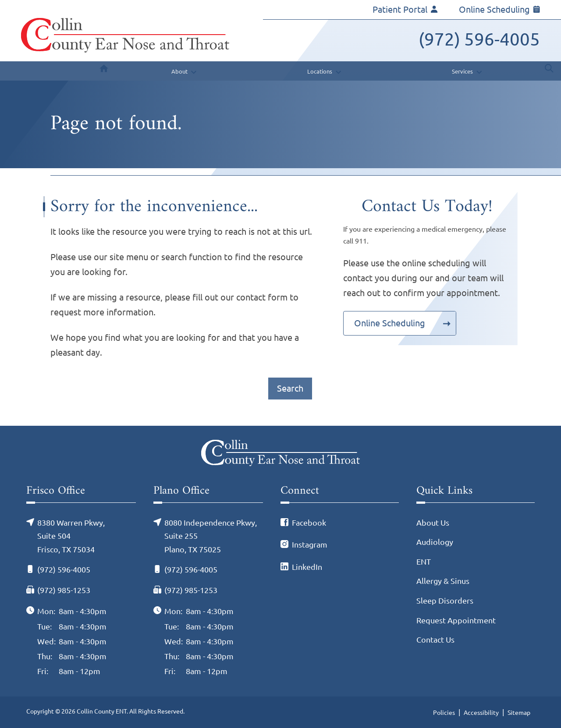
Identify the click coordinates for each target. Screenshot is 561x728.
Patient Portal (405, 9)
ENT (424, 562)
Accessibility (481, 713)
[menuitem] (104, 71)
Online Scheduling (499, 9)
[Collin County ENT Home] (125, 35)
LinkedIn (307, 567)
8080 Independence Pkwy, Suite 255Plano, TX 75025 (211, 536)
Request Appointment (456, 620)
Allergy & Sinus (443, 581)
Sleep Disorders (445, 601)
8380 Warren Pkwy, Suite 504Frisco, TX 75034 (71, 536)
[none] (183, 71)
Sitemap (519, 713)
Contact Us (435, 640)
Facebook (309, 523)
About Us (433, 523)
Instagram (310, 544)
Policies (444, 713)
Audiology (435, 542)
